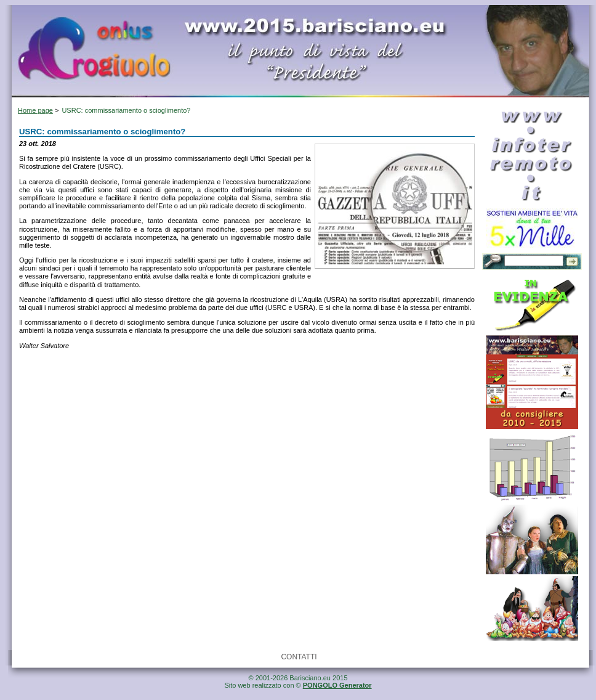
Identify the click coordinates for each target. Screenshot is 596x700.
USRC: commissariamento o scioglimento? (126, 110)
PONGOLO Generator (337, 685)
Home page (35, 110)
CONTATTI (299, 657)
